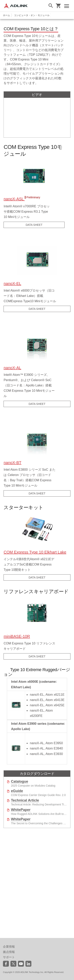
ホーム (7, 15)
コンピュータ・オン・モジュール (32, 15)
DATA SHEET (34, 225)
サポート (9, 957)
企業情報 (9, 947)
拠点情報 (9, 952)
